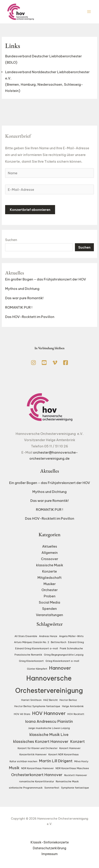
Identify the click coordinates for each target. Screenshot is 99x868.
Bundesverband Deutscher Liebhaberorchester (43, 56)
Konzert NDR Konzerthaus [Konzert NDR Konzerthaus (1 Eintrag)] (64, 754)
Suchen (11, 240)
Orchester (50, 590)
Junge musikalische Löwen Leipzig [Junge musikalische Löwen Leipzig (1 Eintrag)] (49, 728)
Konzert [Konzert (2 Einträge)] (77, 741)
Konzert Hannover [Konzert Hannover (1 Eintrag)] (70, 748)
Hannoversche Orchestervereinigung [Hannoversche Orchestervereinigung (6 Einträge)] (49, 684)
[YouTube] (44, 363)
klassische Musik (50, 565)
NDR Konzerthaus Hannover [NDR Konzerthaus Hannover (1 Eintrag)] (37, 768)
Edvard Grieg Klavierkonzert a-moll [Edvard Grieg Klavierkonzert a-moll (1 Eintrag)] (37, 648)
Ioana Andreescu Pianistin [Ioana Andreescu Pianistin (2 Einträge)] (49, 721)
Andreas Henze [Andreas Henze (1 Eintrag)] (48, 636)
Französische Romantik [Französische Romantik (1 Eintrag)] (28, 655)
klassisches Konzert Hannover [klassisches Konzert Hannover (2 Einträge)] (41, 741)
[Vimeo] (55, 363)
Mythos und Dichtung (22, 289)
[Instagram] (33, 363)
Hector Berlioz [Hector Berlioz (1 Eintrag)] (68, 700)
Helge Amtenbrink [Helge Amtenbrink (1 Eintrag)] (73, 706)
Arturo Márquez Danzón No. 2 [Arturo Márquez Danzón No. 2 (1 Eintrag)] (32, 642)
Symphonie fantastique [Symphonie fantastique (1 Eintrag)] (75, 788)
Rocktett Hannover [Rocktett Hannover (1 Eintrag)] (76, 775)
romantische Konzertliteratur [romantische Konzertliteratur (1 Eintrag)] (37, 781)
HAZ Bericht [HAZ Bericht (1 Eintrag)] (51, 700)
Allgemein (50, 553)
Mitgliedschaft (49, 578)
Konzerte (49, 571)
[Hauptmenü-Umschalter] (89, 12)
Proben (50, 596)
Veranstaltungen (49, 615)
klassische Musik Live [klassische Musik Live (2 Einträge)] (49, 734)
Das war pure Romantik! (24, 298)
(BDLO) (11, 62)
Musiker (50, 584)
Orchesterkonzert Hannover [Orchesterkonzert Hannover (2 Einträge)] (37, 775)
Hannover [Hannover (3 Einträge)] (60, 668)
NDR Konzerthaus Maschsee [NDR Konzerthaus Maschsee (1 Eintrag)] (72, 768)
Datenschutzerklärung (49, 848)
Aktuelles (50, 547)
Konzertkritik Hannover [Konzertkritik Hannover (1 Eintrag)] (33, 754)
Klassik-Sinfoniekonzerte (50, 842)
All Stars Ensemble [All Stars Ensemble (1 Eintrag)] (26, 636)
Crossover (50, 559)
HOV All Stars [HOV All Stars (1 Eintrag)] (22, 714)
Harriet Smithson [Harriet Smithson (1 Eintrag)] (31, 700)
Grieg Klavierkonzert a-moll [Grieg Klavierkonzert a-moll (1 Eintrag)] (62, 661)
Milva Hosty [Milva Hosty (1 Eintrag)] (81, 761)
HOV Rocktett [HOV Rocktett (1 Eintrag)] (76, 714)
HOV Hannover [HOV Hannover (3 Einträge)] (49, 713)
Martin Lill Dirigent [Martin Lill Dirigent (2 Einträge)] (56, 761)
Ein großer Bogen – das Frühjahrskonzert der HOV (46, 279)
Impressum (50, 854)
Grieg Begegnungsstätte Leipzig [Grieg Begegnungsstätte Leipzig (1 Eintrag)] (64, 655)
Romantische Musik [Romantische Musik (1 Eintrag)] (67, 781)
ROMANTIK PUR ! (19, 308)
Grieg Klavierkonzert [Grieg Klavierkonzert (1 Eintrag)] (31, 661)
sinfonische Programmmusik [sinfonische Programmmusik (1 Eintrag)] (26, 788)
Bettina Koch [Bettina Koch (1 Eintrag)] (59, 642)
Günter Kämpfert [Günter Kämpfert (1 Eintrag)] (37, 669)
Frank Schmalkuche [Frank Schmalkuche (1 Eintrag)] (71, 648)
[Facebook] (66, 363)
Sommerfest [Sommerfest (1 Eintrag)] (52, 788)
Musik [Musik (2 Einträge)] (14, 768)
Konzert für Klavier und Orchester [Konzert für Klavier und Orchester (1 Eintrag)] (38, 748)
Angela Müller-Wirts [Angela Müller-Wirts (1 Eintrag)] (71, 636)
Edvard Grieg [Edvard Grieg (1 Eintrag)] (76, 642)
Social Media (49, 602)
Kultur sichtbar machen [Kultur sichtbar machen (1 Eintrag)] (23, 761)
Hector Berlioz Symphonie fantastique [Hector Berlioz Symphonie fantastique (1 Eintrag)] (37, 706)
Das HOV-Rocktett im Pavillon (30, 317)
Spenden (49, 609)
